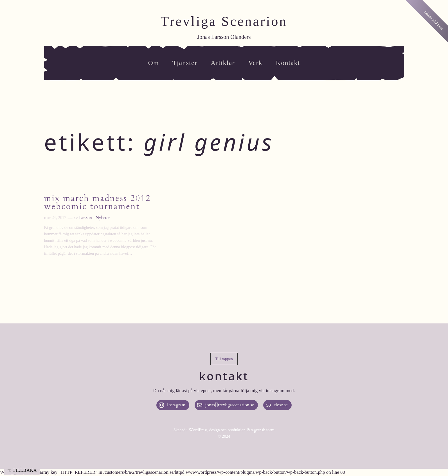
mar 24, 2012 (55, 218)
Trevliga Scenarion (224, 21)
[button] (224, 359)
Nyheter (103, 218)
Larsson (85, 218)
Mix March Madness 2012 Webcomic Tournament (98, 203)
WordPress (198, 430)
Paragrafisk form (260, 430)
